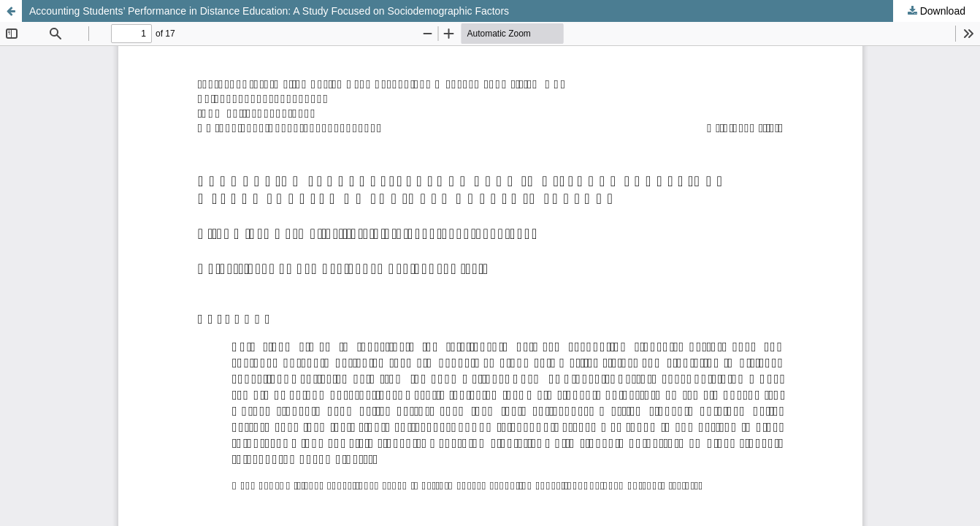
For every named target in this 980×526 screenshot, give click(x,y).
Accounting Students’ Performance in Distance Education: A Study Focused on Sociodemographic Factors (269, 11)
